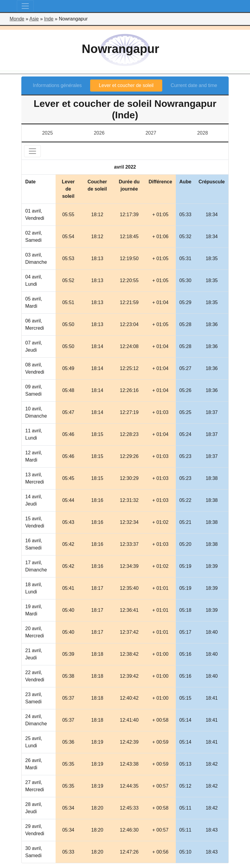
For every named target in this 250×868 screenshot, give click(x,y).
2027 (151, 133)
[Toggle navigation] (25, 6)
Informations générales (57, 85)
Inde (49, 19)
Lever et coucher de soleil (126, 85)
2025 (47, 133)
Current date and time (194, 85)
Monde (17, 19)
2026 (99, 133)
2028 (203, 133)
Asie (34, 19)
